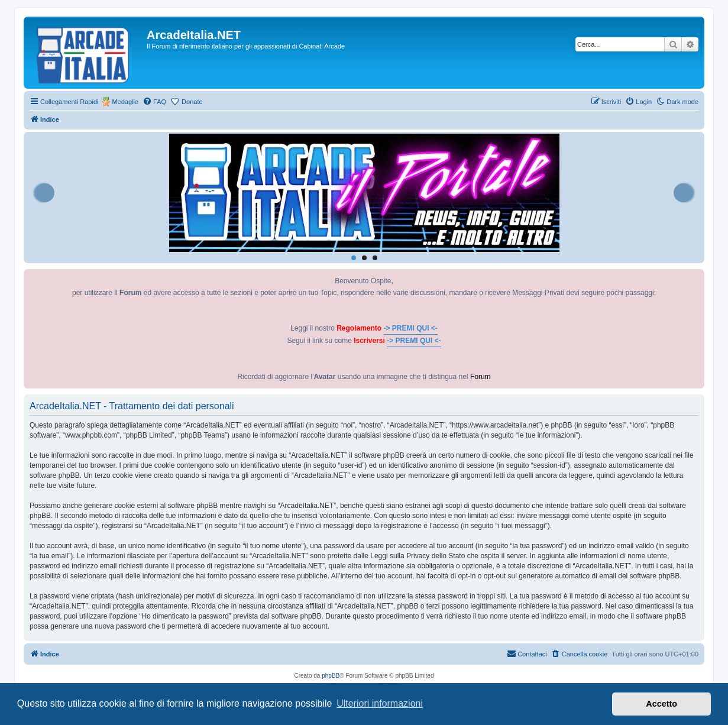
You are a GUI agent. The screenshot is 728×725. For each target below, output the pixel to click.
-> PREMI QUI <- (411, 328)
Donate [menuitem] (192, 102)
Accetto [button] (661, 704)
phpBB (331, 676)
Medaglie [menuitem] (125, 102)
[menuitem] (154, 102)
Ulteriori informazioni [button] (380, 703)
